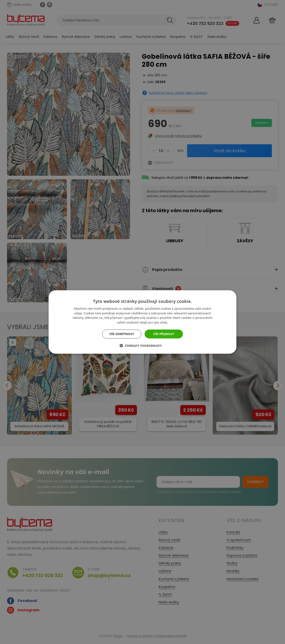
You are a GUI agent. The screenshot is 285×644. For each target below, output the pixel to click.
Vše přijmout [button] (164, 334)
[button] (143, 346)
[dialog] (142, 322)
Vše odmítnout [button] (122, 334)
